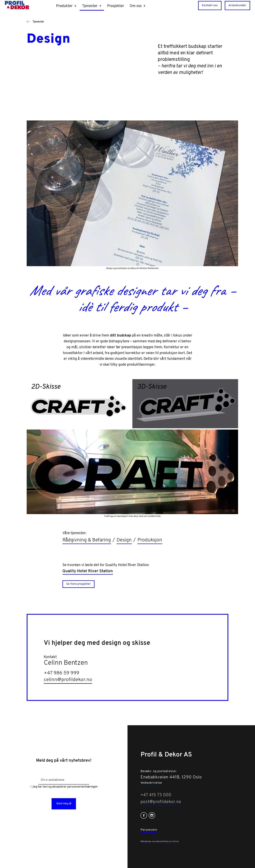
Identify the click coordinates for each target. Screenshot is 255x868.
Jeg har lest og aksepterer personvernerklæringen (64, 787)
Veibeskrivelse (151, 783)
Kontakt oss (210, 6)
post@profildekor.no (161, 802)
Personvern (149, 830)
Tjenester (35, 22)
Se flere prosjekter (78, 584)
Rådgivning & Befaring (87, 540)
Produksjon (150, 540)
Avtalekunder (237, 6)
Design (124, 540)
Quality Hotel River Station (88, 571)
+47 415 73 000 (156, 795)
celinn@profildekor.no (68, 680)
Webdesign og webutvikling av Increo (160, 841)
